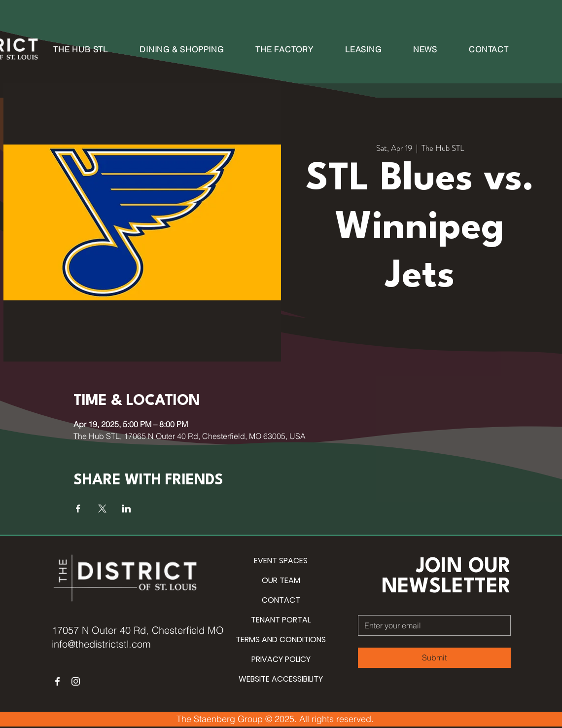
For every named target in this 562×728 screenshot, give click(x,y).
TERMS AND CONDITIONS (281, 639)
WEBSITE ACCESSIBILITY (281, 679)
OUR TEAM (281, 580)
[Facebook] (57, 681)
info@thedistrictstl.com (101, 644)
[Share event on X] (102, 509)
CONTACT (281, 600)
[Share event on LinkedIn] (126, 509)
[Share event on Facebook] (78, 509)
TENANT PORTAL (281, 620)
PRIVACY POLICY (281, 659)
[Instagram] (76, 681)
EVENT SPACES (281, 561)
